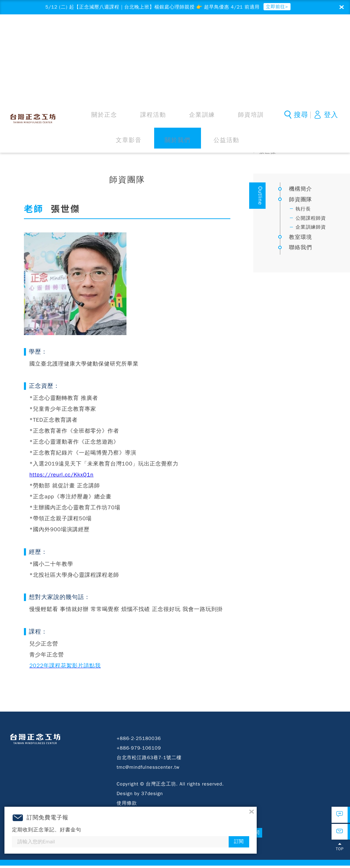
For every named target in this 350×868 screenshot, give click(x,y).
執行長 (303, 211)
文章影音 (206, 34)
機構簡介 (301, 191)
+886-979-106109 (139, 750)
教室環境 (301, 239)
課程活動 (120, 34)
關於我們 (235, 34)
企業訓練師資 (311, 229)
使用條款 (127, 805)
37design (152, 796)
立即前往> (293, 8)
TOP (340, 856)
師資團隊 (314, 143)
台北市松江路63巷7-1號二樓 (149, 760)
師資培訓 (177, 34)
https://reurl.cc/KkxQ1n (62, 477)
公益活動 (265, 34)
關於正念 (91, 34)
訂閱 (275, 835)
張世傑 (267, 154)
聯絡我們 (301, 250)
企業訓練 (148, 34)
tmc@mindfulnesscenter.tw (148, 769)
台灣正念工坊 (35, 33)
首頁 (259, 143)
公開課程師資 (311, 220)
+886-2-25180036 (139, 741)
